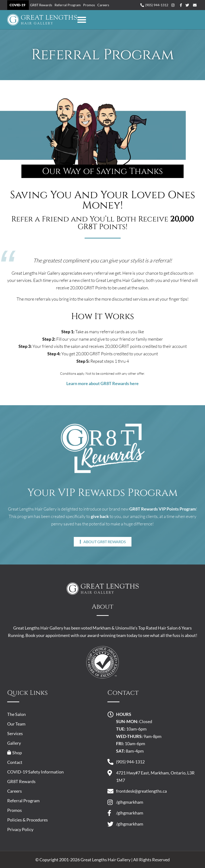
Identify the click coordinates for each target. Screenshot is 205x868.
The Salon (16, 714)
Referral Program (68, 5)
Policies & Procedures (28, 820)
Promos (89, 5)
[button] (82, 20)
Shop (15, 753)
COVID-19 (17, 5)
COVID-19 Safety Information (35, 772)
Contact (15, 762)
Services (15, 733)
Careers (103, 5)
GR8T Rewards (41, 5)
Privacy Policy (20, 829)
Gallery (14, 743)
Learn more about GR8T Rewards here (102, 383)
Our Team (16, 724)
